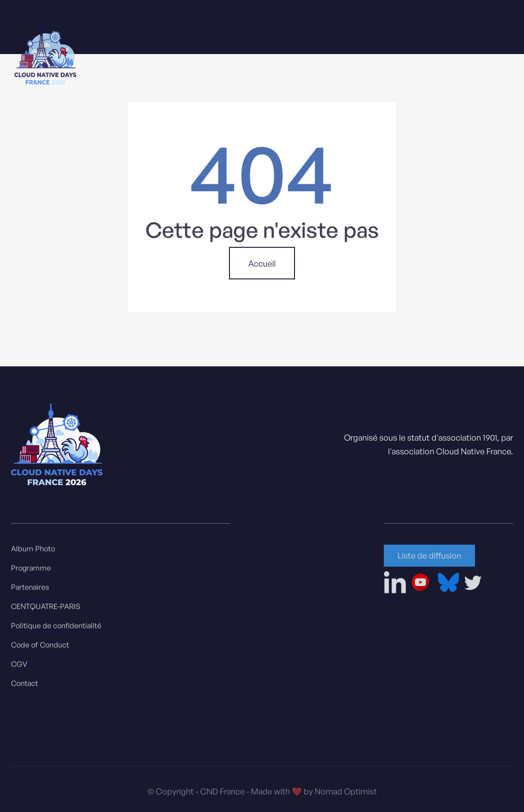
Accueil (262, 263)
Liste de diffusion (429, 558)
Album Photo (33, 551)
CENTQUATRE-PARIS (46, 609)
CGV (19, 667)
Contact (25, 686)
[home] (45, 55)
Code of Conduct (40, 648)
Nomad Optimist (346, 796)
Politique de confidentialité (56, 628)
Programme (31, 571)
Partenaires (30, 590)
